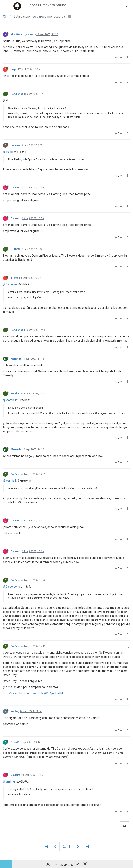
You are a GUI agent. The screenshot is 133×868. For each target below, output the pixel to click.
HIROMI (15, 249)
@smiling (9, 782)
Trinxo (15, 278)
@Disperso (10, 284)
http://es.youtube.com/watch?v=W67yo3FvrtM (33, 693)
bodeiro (15, 145)
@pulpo (8, 152)
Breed (14, 742)
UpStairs (16, 775)
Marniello (16, 359)
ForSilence (17, 94)
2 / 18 (67, 847)
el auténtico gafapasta (23, 34)
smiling (15, 711)
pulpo (14, 69)
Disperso (16, 188)
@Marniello (10, 400)
